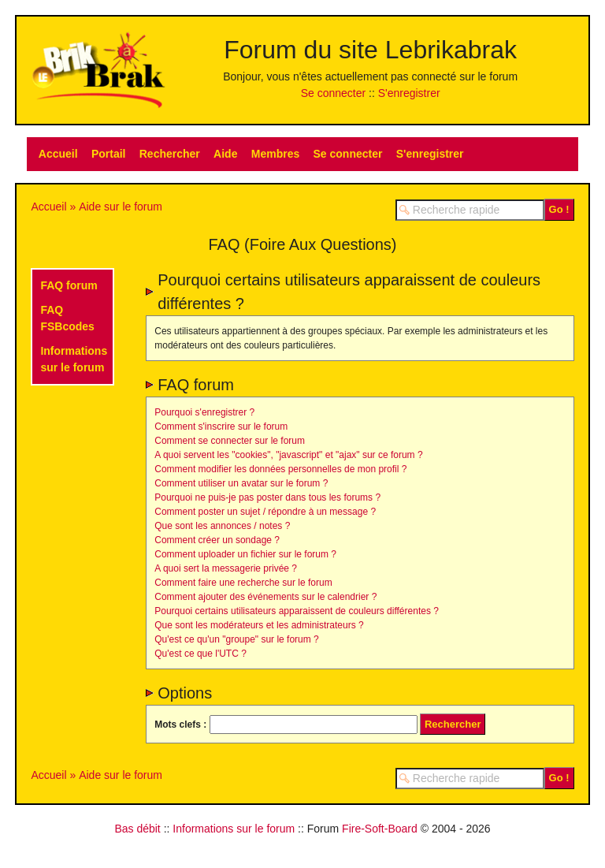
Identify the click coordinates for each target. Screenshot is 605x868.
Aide (225, 154)
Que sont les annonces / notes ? (222, 526)
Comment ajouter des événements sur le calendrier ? (265, 597)
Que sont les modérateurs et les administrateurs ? (259, 625)
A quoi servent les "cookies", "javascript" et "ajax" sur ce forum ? (288, 455)
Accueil (58, 154)
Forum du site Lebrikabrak (370, 50)
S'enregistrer (409, 93)
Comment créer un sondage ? (217, 540)
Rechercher (170, 154)
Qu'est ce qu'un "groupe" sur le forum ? (237, 639)
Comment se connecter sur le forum (230, 441)
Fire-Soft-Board (380, 829)
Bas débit (137, 829)
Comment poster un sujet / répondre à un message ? (265, 512)
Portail (109, 154)
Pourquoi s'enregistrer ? (204, 412)
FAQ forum (69, 285)
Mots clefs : (180, 725)
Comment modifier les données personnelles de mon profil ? (280, 469)
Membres (275, 154)
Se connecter (334, 93)
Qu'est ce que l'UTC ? (200, 654)
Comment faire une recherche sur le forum (243, 583)
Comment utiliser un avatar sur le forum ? (241, 483)
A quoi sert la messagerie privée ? (226, 568)
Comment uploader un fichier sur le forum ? (245, 554)
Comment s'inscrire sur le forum (221, 427)
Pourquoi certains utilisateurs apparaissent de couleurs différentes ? (297, 611)
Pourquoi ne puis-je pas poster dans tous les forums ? (267, 497)
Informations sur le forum (234, 829)
